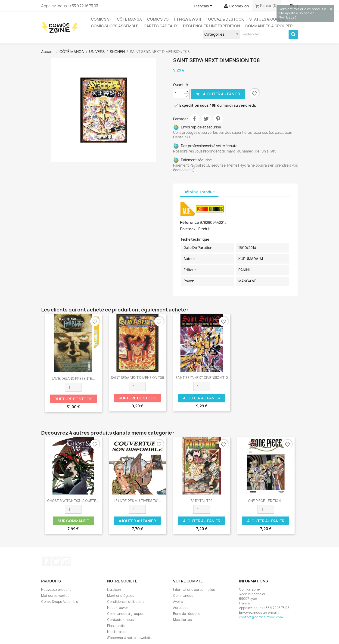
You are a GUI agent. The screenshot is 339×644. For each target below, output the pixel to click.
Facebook (46, 561)
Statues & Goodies (268, 19)
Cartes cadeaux (161, 26)
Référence (190, 222)
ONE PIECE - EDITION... (266, 501)
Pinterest (218, 119)
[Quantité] (179, 94)
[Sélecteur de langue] (204, 6)
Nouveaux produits (56, 590)
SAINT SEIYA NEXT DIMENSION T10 (202, 378)
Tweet (206, 119)
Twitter (56, 561)
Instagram (67, 561)
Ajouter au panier (218, 94)
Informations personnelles (194, 590)
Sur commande (73, 521)
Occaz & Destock (226, 19)
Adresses (181, 608)
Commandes (183, 596)
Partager (194, 119)
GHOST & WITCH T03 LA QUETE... (73, 501)
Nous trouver (118, 608)
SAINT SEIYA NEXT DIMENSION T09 (137, 378)
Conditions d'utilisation (125, 602)
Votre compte (188, 581)
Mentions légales (121, 596)
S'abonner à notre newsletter (131, 638)
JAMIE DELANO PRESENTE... (73, 378)
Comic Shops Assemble (115, 26)
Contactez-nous (120, 620)
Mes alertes (182, 620)
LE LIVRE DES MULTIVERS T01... (137, 501)
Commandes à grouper (269, 26)
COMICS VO (158, 19)
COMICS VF (101, 19)
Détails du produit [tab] (199, 192)
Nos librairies (117, 632)
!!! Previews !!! (188, 19)
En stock (188, 229)
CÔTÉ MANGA (129, 19)
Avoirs (178, 602)
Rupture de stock (73, 399)
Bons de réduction (188, 614)
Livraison (114, 590)
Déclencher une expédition (211, 26)
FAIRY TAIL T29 (202, 501)
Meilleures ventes (55, 596)
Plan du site (116, 626)
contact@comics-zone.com (261, 617)
